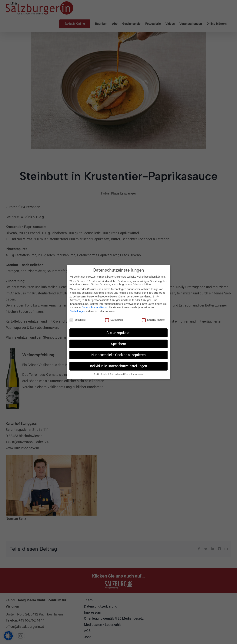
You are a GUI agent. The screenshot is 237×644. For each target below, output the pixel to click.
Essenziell (78, 319)
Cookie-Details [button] (101, 374)
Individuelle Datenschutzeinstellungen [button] (119, 365)
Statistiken (114, 319)
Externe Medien (154, 319)
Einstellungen (77, 311)
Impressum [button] (138, 374)
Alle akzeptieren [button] (119, 332)
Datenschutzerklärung (95, 307)
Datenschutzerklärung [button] (120, 374)
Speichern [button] (119, 343)
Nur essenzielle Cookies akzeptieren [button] (119, 354)
